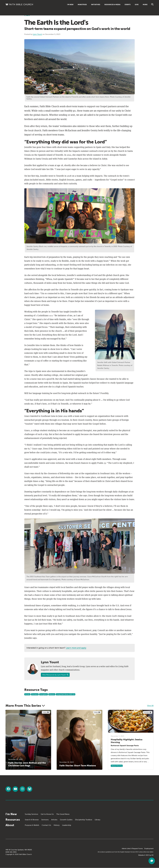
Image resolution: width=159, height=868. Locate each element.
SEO (147, 855)
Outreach (35, 694)
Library (97, 820)
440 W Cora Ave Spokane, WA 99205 (19, 850)
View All (150, 706)
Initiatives (96, 5)
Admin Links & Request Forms (132, 849)
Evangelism (44, 694)
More (145, 5)
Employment (149, 849)
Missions (52, 694)
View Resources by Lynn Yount (55, 675)
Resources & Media (112, 5)
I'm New (70, 5)
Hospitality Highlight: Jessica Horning (127, 741)
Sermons (45, 820)
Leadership (67, 825)
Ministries (82, 5)
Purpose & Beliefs (32, 825)
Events (128, 5)
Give (137, 5)
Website (141, 855)
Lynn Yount (37, 34)
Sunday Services (31, 814)
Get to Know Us (47, 814)
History (57, 825)
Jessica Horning (117, 766)
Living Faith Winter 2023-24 (66, 694)
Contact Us (46, 825)
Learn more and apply (76, 648)
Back (27, 15)
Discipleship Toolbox (84, 820)
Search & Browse (32, 820)
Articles (27, 694)
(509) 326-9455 (11, 852)
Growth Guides (66, 820)
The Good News (63, 814)
